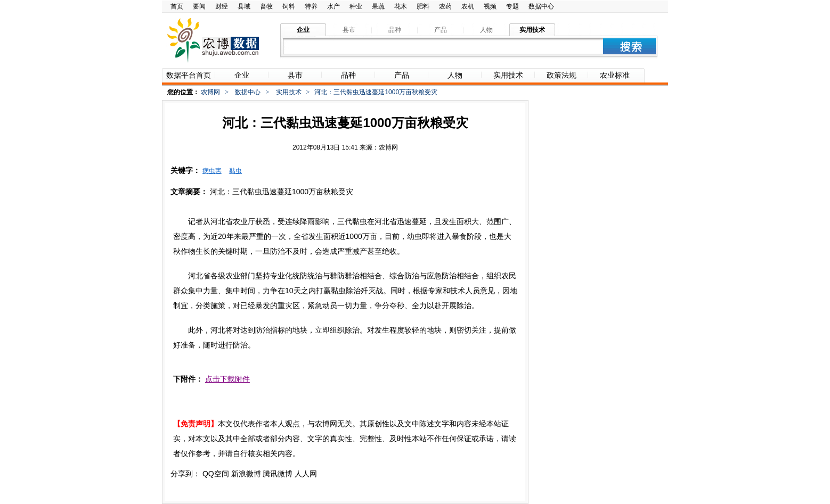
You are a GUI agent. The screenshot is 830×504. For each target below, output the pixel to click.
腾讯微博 (278, 474)
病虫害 (212, 171)
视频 (490, 6)
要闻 (199, 6)
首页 (177, 6)
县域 (244, 6)
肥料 (423, 6)
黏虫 (235, 171)
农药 (445, 6)
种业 (356, 6)
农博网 (210, 92)
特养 (311, 6)
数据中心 (541, 6)
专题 (512, 6)
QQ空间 (216, 474)
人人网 (306, 474)
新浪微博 (246, 474)
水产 (333, 6)
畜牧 (266, 6)
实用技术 (289, 92)
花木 (401, 6)
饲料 (289, 6)
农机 (468, 6)
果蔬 (378, 6)
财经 (222, 6)
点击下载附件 (227, 379)
